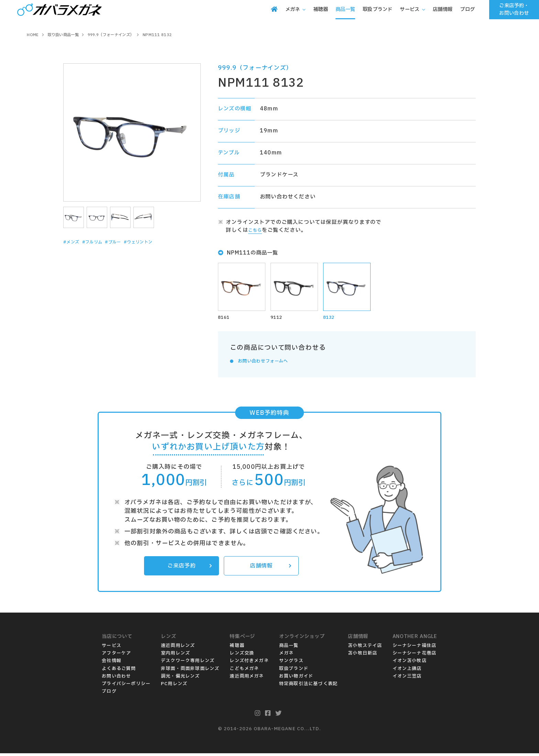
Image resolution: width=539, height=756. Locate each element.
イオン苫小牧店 (410, 663)
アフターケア (116, 656)
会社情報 (112, 663)
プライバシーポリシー (126, 686)
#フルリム (100, 242)
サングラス (291, 663)
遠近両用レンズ (178, 648)
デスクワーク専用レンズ (188, 663)
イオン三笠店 (407, 679)
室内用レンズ (175, 656)
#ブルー (126, 242)
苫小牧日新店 (362, 656)
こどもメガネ (244, 671)
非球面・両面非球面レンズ (190, 671)
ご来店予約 (188, 568)
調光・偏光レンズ (180, 679)
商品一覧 (289, 648)
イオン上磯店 (407, 671)
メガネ (287, 656)
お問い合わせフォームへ (268, 362)
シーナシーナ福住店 (415, 648)
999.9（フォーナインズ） (255, 68)
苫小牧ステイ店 (365, 648)
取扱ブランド (294, 671)
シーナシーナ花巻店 (415, 656)
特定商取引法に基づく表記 (308, 686)
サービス (112, 648)
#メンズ (74, 242)
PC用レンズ (174, 686)
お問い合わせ (116, 679)
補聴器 (237, 648)
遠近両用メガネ (247, 679)
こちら (257, 230)
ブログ (109, 694)
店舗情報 (269, 568)
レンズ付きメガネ (249, 663)
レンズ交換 (242, 656)
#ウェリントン (158, 242)
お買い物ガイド (296, 679)
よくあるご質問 (119, 671)
